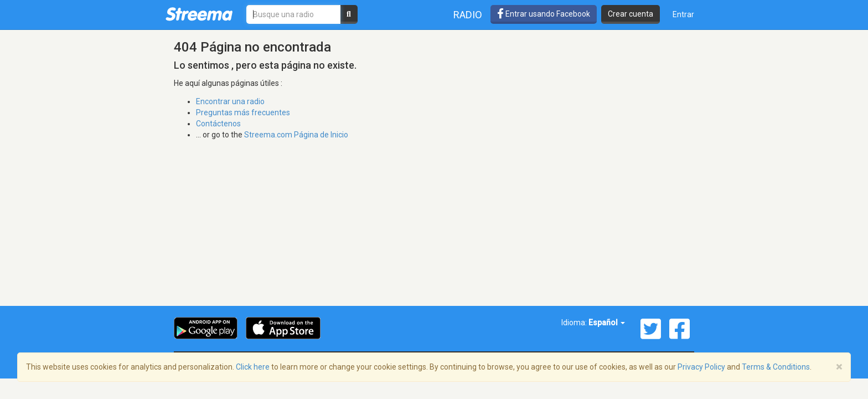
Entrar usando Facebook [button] (544, 14)
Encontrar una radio (230, 101)
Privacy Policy (701, 367)
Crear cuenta (631, 14)
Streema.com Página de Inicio (296, 135)
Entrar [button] (683, 14)
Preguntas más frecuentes (243, 112)
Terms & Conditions (776, 367)
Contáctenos (218, 124)
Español (607, 323)
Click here (253, 367)
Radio (468, 15)
